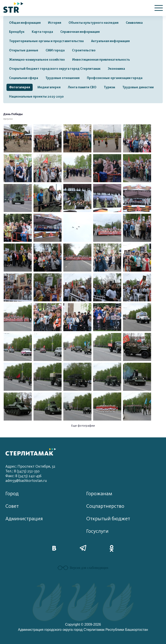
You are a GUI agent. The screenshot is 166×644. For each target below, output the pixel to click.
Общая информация (25, 23)
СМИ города (55, 50)
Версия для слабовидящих (83, 568)
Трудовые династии (138, 87)
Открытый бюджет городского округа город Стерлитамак (55, 69)
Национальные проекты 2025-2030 (36, 97)
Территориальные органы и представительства (46, 41)
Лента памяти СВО (82, 87)
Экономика (116, 69)
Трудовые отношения (62, 78)
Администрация (24, 519)
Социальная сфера (24, 78)
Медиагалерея (49, 87)
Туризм (109, 87)
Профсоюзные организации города (115, 78)
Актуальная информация (110, 41)
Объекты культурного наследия (93, 23)
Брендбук (17, 32)
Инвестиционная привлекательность (101, 60)
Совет (12, 506)
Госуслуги (97, 531)
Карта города (42, 32)
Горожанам (99, 494)
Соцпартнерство (105, 506)
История (55, 23)
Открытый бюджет (108, 519)
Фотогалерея (20, 87)
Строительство (84, 50)
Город (12, 494)
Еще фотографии (83, 426)
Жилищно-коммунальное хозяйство (37, 60)
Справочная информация (80, 32)
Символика (134, 23)
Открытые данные (24, 50)
